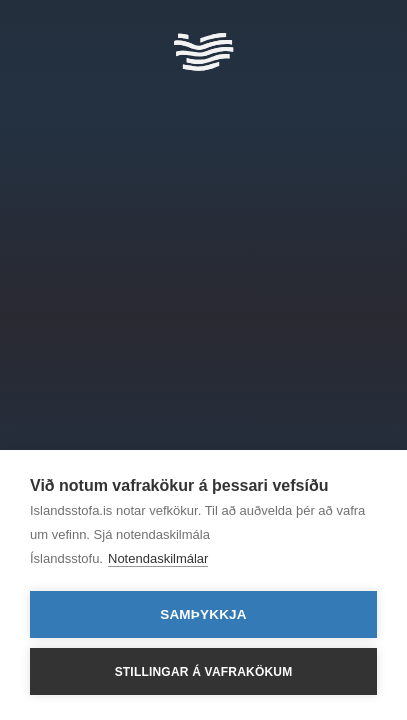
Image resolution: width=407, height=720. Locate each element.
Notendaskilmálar (158, 558)
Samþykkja (203, 614)
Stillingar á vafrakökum (204, 672)
